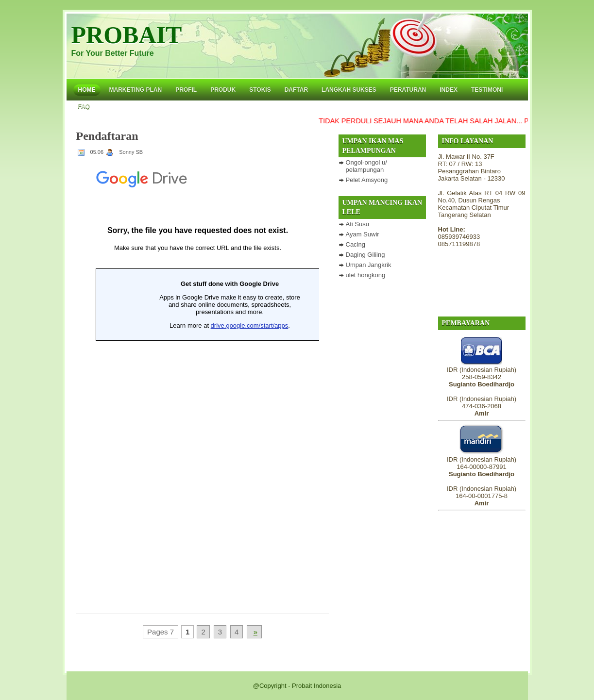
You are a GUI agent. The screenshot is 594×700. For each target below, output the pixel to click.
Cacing (356, 244)
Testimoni (487, 90)
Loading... (198, 380)
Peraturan (408, 90)
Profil (186, 90)
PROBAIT (127, 35)
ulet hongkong (366, 275)
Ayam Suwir (363, 234)
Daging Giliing (365, 255)
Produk (223, 90)
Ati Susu (357, 224)
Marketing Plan (136, 90)
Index (449, 90)
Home (87, 90)
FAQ (84, 106)
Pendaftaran (107, 136)
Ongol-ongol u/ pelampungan (366, 166)
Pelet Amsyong (367, 180)
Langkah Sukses (349, 90)
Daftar (296, 90)
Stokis (260, 90)
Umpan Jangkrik (369, 265)
